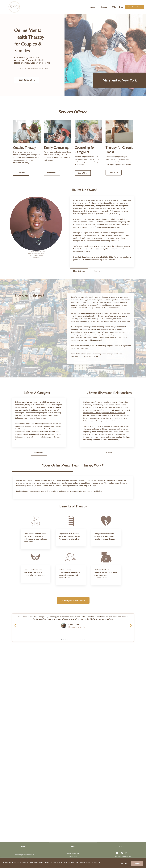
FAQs (114, 7)
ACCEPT (137, 864)
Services (105, 7)
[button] (15, 625)
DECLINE (124, 864)
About (94, 7)
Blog (121, 7)
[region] (73, 863)
